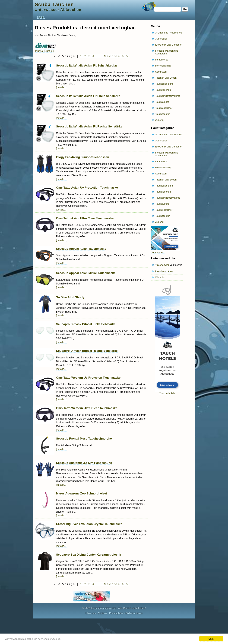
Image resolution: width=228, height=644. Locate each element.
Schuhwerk (161, 72)
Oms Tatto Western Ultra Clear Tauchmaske (87, 408)
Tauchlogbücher (164, 108)
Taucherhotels (167, 392)
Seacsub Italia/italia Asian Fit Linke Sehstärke (88, 96)
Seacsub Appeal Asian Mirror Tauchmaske (86, 273)
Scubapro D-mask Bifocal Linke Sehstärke (86, 324)
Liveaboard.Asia (164, 271)
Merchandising (163, 66)
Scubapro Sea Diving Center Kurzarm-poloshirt (89, 555)
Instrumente (162, 60)
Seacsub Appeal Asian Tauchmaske (81, 249)
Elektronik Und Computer (169, 45)
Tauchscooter (162, 114)
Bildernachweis (134, 613)
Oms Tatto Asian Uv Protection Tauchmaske (87, 188)
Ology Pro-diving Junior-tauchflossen (83, 157)
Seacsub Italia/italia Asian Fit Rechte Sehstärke (89, 126)
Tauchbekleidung (164, 84)
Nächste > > (116, 56)
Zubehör (160, 120)
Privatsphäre (116, 613)
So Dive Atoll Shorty (70, 297)
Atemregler (161, 39)
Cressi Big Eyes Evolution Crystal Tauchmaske (89, 524)
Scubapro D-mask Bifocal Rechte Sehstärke (87, 351)
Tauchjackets (162, 102)
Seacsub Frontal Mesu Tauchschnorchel (84, 439)
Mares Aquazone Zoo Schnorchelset (81, 493)
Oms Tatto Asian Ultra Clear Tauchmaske (85, 218)
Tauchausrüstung (45, 50)
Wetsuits (160, 277)
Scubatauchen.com (105, 608)
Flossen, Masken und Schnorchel (167, 52)
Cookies (102, 613)
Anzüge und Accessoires (168, 33)
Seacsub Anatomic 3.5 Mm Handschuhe (84, 463)
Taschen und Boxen (166, 78)
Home (41, 17)
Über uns (91, 613)
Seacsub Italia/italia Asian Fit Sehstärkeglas (87, 65)
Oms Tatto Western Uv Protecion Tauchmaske (88, 378)
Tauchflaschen (163, 90)
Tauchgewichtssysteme (168, 96)
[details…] (62, 87)
